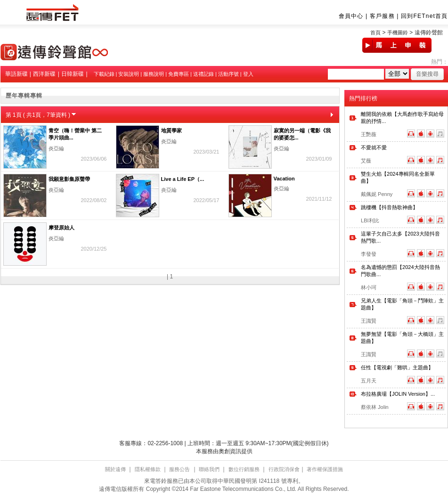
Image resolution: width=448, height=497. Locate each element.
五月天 (369, 381)
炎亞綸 (56, 148)
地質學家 (171, 130)
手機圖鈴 (398, 33)
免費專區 (179, 74)
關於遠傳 (115, 469)
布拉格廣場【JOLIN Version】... (398, 394)
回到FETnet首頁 (424, 16)
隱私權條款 (148, 469)
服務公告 (179, 469)
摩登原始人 (61, 228)
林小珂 (369, 287)
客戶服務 (382, 16)
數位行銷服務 (244, 469)
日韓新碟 (73, 74)
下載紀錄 (104, 74)
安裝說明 (129, 74)
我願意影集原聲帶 (69, 179)
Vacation (284, 179)
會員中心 (351, 16)
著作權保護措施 (325, 469)
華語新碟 (16, 74)
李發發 (369, 254)
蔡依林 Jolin (375, 407)
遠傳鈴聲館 (429, 33)
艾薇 (366, 161)
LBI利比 (370, 220)
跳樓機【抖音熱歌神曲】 (389, 207)
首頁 (375, 33)
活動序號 (228, 74)
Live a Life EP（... (183, 179)
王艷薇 (369, 134)
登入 (248, 74)
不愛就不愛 (374, 147)
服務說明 (154, 74)
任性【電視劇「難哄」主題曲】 (397, 367)
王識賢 (369, 321)
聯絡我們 (209, 469)
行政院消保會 (284, 469)
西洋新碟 (44, 74)
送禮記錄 (204, 74)
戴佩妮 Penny (377, 194)
